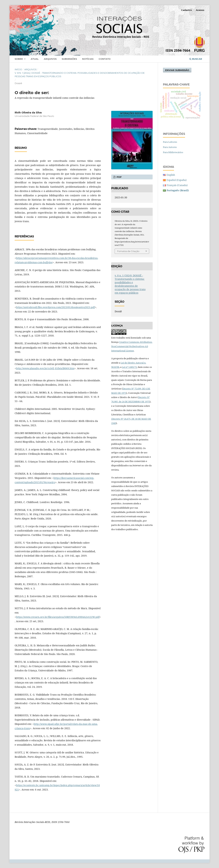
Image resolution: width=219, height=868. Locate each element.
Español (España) (177, 180)
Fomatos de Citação (128, 251)
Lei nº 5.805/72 (129, 367)
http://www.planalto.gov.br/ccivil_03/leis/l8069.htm (45, 368)
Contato (105, 59)
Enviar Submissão (177, 70)
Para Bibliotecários (173, 152)
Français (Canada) (177, 185)
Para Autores (170, 147)
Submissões (69, 59)
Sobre (19, 59)
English (171, 175)
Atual (35, 59)
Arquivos (50, 59)
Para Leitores (170, 142)
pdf (119, 177)
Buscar (196, 59)
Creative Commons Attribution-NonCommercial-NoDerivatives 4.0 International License (132, 346)
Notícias (88, 59)
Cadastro (186, 10)
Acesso (200, 10)
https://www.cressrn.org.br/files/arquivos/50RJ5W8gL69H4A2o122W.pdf (58, 617)
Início (18, 69)
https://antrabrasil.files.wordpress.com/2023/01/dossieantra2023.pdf (55, 307)
